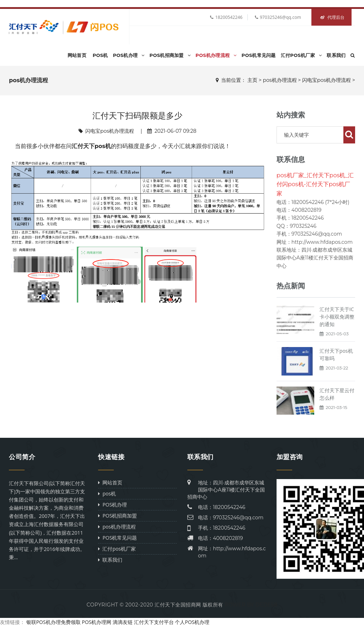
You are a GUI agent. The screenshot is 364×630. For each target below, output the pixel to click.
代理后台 (332, 17)
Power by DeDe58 (251, 605)
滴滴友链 (123, 622)
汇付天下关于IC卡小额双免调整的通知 (337, 317)
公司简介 (22, 457)
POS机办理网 (97, 622)
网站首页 (77, 55)
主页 (252, 80)
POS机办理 (129, 55)
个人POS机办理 (192, 622)
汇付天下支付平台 (154, 622)
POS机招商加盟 (170, 55)
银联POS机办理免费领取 (53, 622)
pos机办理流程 (216, 55)
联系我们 (336, 55)
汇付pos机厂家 (301, 55)
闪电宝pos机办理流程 (326, 80)
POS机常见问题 (259, 55)
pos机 (100, 55)
